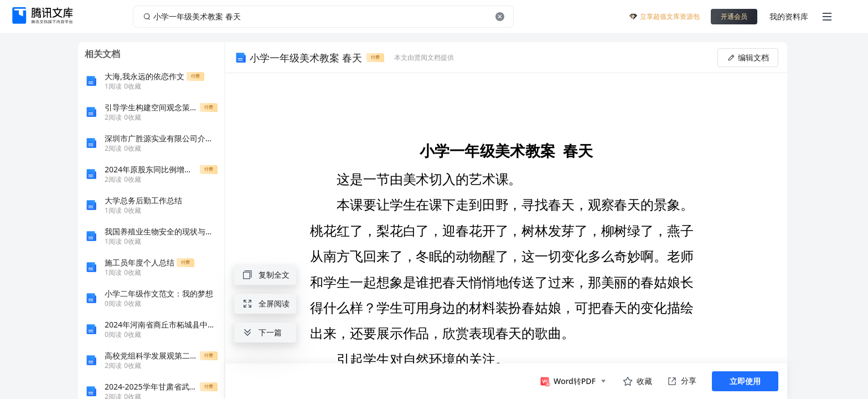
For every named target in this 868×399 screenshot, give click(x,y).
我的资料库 (789, 16)
